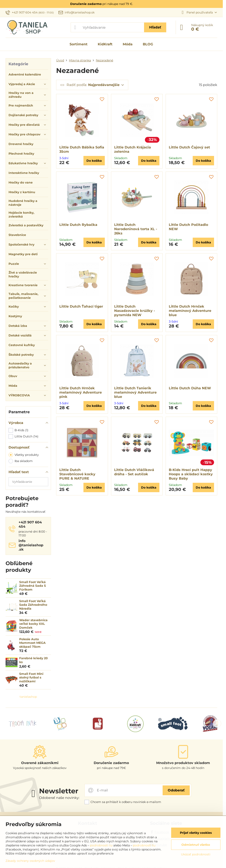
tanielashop (28, 697)
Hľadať (155, 27)
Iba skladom (21, 461)
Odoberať (176, 790)
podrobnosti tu (101, 845)
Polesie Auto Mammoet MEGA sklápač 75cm (32, 643)
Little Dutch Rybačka (78, 225)
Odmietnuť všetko (196, 845)
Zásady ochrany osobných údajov (30, 861)
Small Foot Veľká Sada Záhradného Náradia (33, 605)
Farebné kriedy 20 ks (34, 660)
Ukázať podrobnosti (196, 854)
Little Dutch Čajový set (189, 147)
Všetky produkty (24, 455)
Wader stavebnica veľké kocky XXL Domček (33, 624)
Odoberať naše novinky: (59, 798)
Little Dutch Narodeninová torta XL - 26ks (136, 229)
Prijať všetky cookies (196, 833)
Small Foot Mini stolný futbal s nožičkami (31, 678)
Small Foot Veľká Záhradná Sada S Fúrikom (33, 586)
